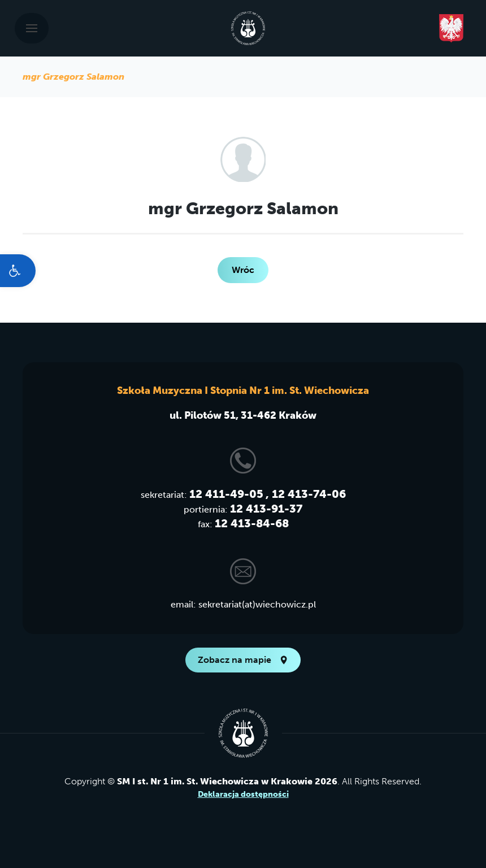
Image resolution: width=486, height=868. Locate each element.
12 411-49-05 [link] (226, 494)
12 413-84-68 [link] (252, 523)
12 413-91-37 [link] (266, 509)
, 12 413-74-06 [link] (306, 494)
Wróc (243, 270)
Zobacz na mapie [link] (243, 660)
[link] (18, 271)
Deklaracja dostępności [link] (243, 794)
